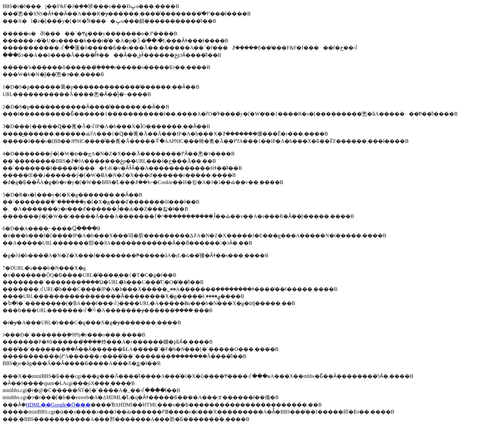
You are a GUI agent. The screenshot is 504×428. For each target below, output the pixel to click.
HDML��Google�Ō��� (58, 405)
